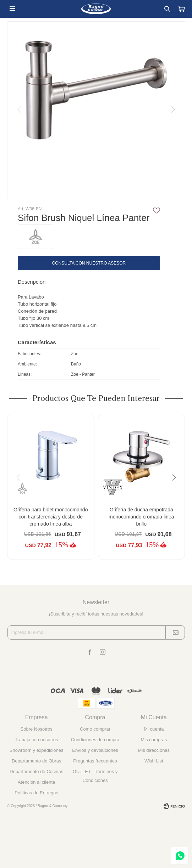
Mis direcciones (154, 750)
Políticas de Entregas (36, 793)
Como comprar (95, 729)
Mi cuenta (154, 729)
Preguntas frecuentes (95, 761)
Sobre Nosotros (37, 729)
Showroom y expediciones (37, 750)
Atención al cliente (37, 782)
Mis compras (154, 740)
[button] (177, 492)
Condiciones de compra (95, 740)
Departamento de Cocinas (36, 771)
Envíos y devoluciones (95, 750)
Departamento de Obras (36, 761)
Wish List (154, 761)
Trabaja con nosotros (37, 740)
